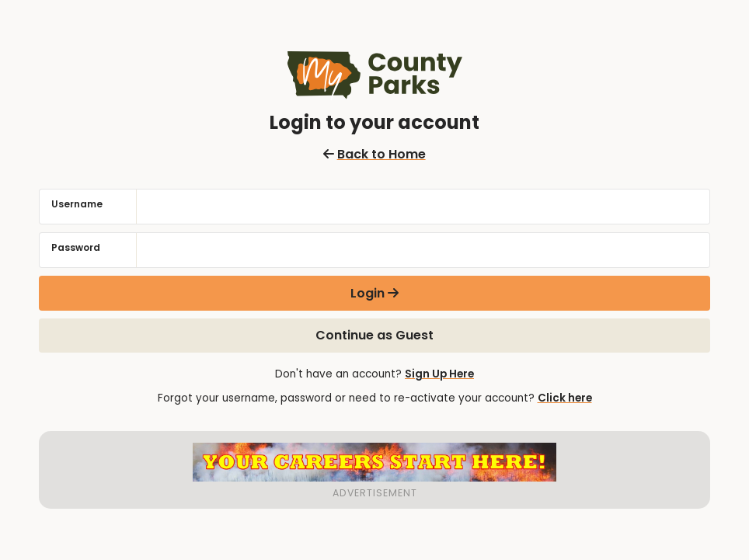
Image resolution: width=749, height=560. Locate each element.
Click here (565, 398)
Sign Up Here (439, 374)
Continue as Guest (374, 335)
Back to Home (374, 154)
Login (368, 293)
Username (77, 204)
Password (76, 247)
